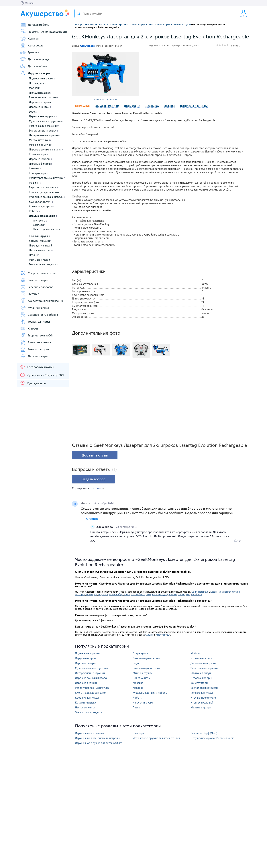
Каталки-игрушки (40, 241)
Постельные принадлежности (43, 32)
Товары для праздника (43, 264)
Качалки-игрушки (40, 236)
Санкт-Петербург (200, 592)
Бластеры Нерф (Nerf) (204, 733)
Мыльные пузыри (40, 260)
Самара (173, 594)
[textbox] (129, 13)
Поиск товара (78, 13)
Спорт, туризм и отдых (38, 273)
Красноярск (225, 592)
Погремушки (38, 83)
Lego (33, 112)
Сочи (148, 594)
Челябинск (197, 594)
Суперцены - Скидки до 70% (42, 375)
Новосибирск (138, 594)
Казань (214, 592)
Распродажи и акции (37, 367)
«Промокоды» (163, 635)
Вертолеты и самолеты (43, 187)
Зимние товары (34, 280)
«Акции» (149, 635)
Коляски (29, 38)
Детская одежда (35, 59)
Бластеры (39, 225)
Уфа (188, 594)
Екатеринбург (116, 594)
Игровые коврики (41, 102)
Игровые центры (40, 107)
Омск (127, 594)
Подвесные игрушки (42, 78)
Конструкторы (39, 173)
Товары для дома (35, 349)
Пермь (181, 594)
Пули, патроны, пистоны (47, 229)
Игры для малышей (41, 245)
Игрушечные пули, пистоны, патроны (97, 738)
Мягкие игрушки (40, 140)
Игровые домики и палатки (46, 149)
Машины (35, 183)
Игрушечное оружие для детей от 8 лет (99, 743)
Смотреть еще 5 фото (105, 99)
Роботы (34, 211)
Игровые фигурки (41, 164)
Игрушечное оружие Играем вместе (212, 738)
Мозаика (35, 168)
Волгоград (92, 594)
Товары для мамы (35, 322)
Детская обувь (33, 66)
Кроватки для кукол (41, 206)
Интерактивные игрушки (44, 135)
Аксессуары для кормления (42, 301)
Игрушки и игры (35, 73)
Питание (30, 294)
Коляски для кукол (41, 202)
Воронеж (103, 594)
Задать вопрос (93, 479)
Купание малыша (35, 308)
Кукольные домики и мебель (47, 197)
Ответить (92, 519)
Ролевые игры (39, 154)
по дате (98, 488)
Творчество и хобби (37, 335)
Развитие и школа (35, 342)
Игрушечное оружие (43, 216)
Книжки (29, 328)
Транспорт (31, 52)
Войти (244, 13)
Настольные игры (41, 250)
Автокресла (32, 45)
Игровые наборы (40, 159)
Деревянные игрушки (43, 116)
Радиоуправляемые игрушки (47, 178)
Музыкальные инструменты (46, 121)
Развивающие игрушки (44, 126)
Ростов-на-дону (160, 594)
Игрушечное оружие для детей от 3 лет (156, 738)
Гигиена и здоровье (37, 287)
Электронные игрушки (43, 131)
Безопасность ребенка (39, 315)
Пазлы (34, 255)
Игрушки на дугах (40, 93)
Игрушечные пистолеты (89, 733)
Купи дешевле (33, 383)
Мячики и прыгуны (41, 145)
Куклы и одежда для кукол (46, 192)
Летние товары (34, 356)
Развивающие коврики (44, 97)
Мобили (35, 88)
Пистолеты (40, 221)
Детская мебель (34, 25)
